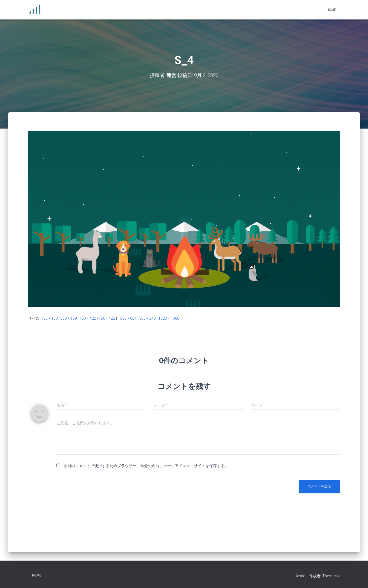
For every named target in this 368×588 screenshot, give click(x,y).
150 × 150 (49, 318)
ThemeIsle (331, 576)
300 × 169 (69, 318)
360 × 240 (147, 318)
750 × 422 (88, 318)
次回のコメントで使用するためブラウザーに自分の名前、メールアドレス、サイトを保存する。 (146, 466)
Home (331, 10)
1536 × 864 (127, 318)
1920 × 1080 (169, 318)
